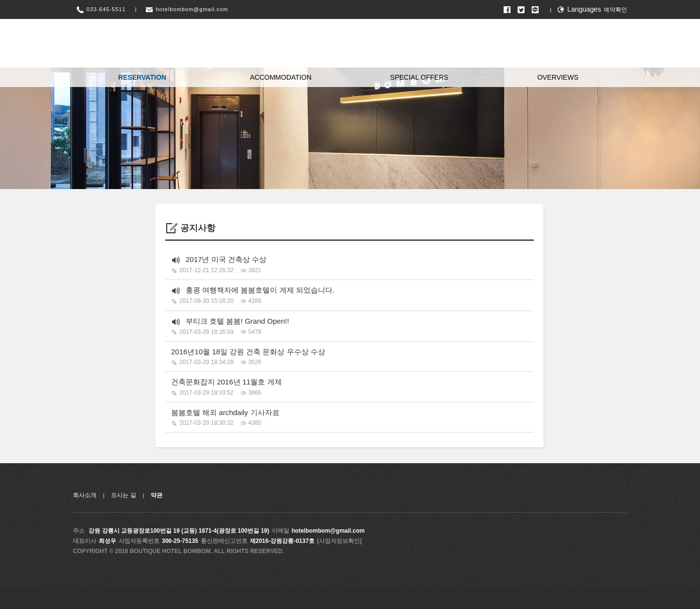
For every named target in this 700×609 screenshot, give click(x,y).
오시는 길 (123, 495)
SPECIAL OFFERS (419, 77)
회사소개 (85, 495)
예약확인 (615, 10)
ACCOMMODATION (281, 77)
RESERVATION (142, 77)
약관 (157, 495)
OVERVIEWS (558, 77)
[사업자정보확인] (339, 541)
